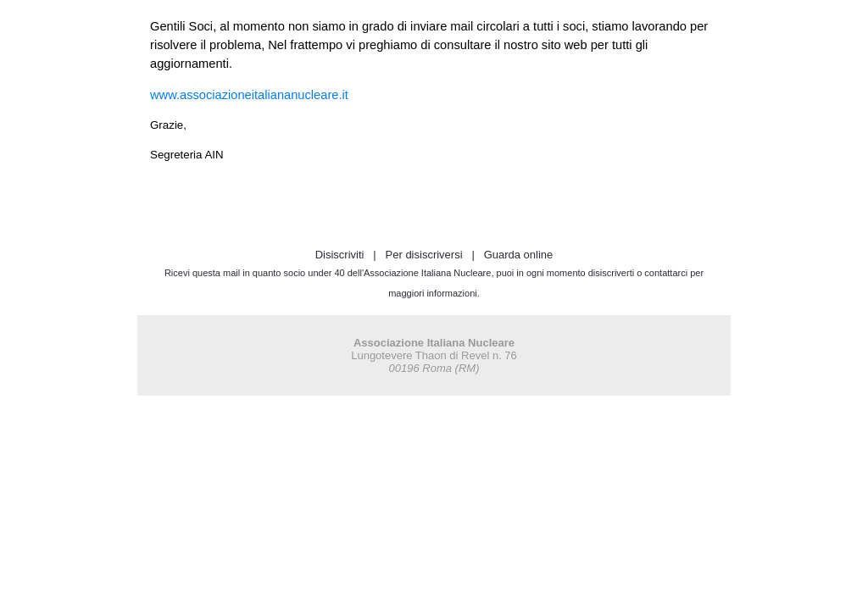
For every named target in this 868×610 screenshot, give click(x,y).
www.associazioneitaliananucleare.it (249, 95)
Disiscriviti (340, 255)
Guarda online (519, 255)
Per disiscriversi (424, 255)
